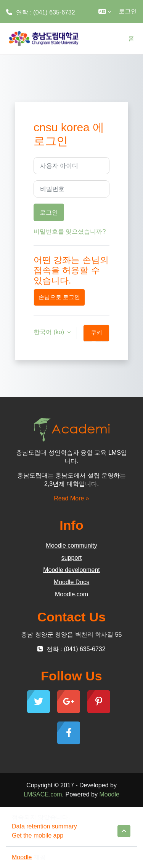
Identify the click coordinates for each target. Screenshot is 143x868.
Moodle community (71, 545)
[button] (105, 11)
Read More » (71, 498)
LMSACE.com (43, 794)
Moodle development (71, 570)
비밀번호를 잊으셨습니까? (70, 232)
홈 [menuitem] (131, 38)
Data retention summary (44, 826)
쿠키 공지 (96, 336)
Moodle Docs (71, 582)
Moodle (109, 794)
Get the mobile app (38, 835)
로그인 (128, 11)
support (71, 558)
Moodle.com (71, 594)
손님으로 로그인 (59, 297)
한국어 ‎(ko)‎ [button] (50, 332)
